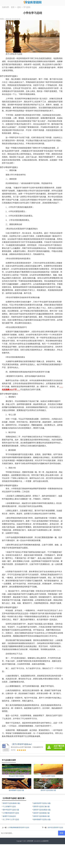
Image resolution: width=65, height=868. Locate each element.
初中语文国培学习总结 (55, 828)
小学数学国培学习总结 (11, 813)
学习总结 (27, 7)
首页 (13, 7)
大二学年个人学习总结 (11, 819)
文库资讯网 (30, 841)
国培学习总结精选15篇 (41, 813)
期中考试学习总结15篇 (11, 810)
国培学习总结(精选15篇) (42, 810)
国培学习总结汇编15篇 (41, 807)
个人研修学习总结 (9, 807)
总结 (19, 7)
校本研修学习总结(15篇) (42, 819)
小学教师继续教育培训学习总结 (19, 828)
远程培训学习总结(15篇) (42, 803)
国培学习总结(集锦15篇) (11, 803)
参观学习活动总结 (9, 816)
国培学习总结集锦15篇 (41, 816)
